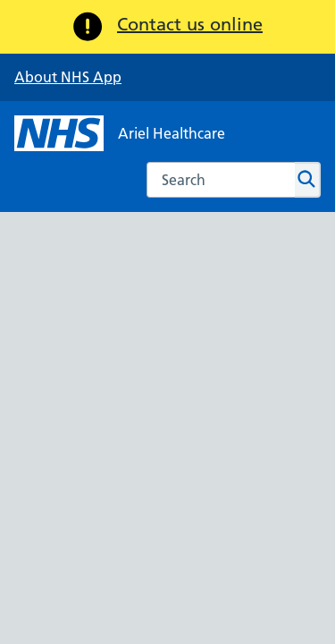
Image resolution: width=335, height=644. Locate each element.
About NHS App (68, 77)
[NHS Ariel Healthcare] (120, 133)
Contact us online (190, 24)
